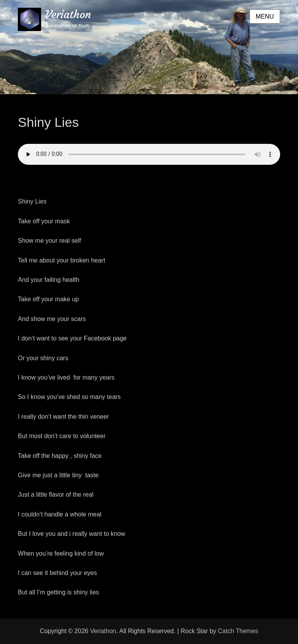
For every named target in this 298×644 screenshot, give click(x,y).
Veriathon (68, 15)
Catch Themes (238, 631)
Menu (265, 16)
